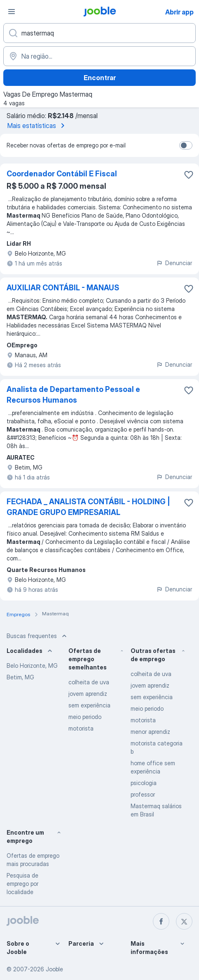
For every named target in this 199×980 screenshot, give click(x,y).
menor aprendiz (150, 732)
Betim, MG (20, 677)
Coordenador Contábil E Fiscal (62, 174)
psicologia (144, 783)
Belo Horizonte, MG (32, 666)
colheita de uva (89, 682)
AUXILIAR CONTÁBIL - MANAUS (63, 288)
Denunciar (174, 263)
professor (143, 794)
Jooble (54, 969)
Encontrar (100, 78)
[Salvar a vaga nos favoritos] (189, 175)
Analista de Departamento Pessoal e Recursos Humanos (73, 395)
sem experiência (89, 705)
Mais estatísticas (37, 126)
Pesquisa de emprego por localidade (22, 884)
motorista (81, 728)
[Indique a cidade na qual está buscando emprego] (99, 56)
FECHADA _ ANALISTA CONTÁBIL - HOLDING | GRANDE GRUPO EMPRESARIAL (88, 507)
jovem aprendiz (88, 694)
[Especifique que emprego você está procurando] (99, 33)
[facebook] (161, 921)
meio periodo (85, 717)
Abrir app (179, 12)
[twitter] (184, 921)
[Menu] (12, 12)
